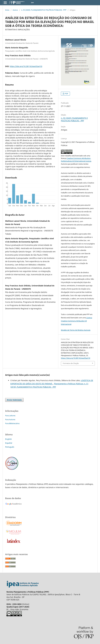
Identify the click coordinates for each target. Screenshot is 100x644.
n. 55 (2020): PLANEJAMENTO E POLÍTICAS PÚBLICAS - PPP (44, 10)
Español (9, 443)
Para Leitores (10, 416)
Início (7, 10)
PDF (66, 94)
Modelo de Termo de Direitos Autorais (76, 330)
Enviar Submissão (14, 400)
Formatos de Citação (71, 363)
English (8, 439)
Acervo (15, 10)
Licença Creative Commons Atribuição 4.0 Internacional (76, 321)
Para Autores (10, 419)
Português (10, 447)
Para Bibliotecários (12, 423)
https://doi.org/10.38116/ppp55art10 (26, 66)
